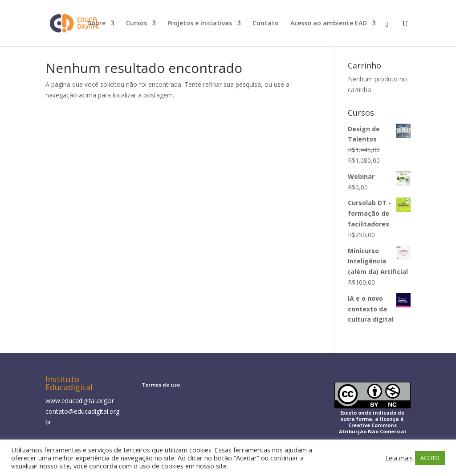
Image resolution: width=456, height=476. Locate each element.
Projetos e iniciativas (200, 24)
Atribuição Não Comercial (373, 431)
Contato (266, 24)
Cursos (136, 24)
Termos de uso (161, 385)
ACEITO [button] (430, 458)
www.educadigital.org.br (80, 401)
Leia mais (399, 458)
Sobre (97, 24)
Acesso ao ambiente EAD (329, 24)
